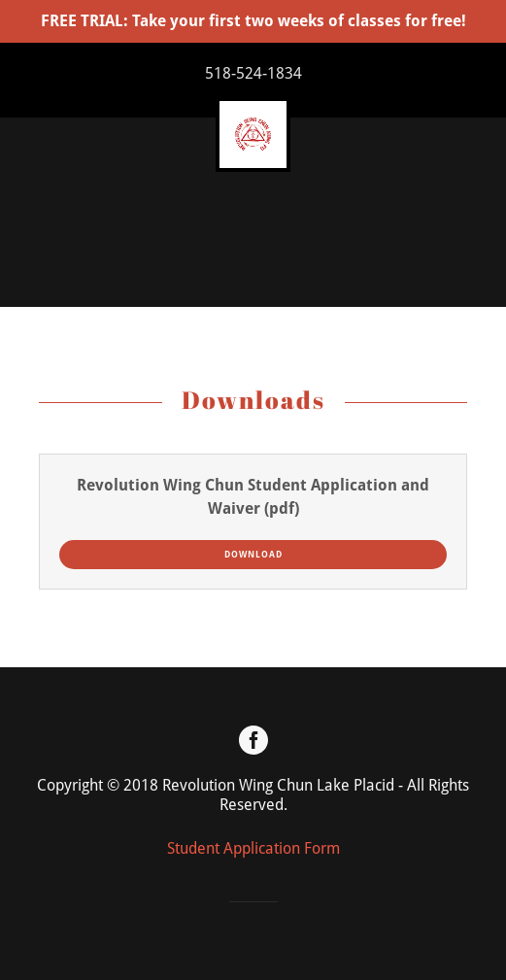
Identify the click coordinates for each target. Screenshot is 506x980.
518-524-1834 (253, 73)
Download (253, 555)
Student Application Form (253, 848)
